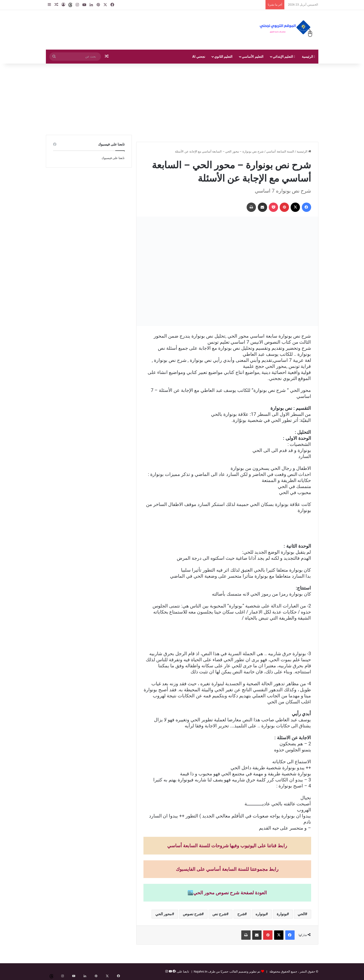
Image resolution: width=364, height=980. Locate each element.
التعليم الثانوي (223, 57)
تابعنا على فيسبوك (113, 158)
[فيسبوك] (174, 972)
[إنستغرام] (167, 972)
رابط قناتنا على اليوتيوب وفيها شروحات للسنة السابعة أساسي (227, 846)
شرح (241, 914)
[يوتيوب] (170, 972)
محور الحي (164, 914)
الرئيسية (308, 57)
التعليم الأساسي (252, 57)
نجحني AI (199, 57)
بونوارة (282, 914)
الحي (301, 914)
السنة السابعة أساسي (280, 151)
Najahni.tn (201, 972)
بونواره (261, 914)
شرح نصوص (192, 914)
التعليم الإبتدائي (284, 57)
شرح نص (219, 914)
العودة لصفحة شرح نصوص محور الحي (230, 893)
